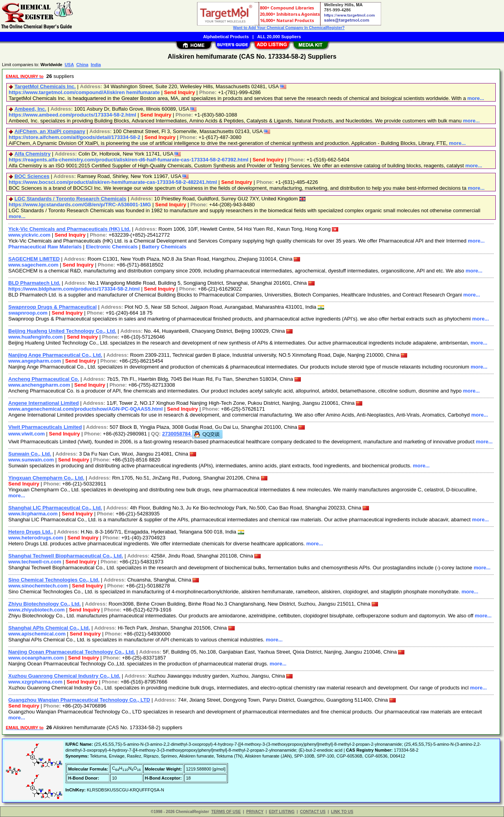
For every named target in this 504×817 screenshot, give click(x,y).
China (82, 65)
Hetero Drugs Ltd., (31, 532)
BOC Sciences (32, 176)
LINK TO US (342, 812)
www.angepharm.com (35, 361)
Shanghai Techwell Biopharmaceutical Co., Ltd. (66, 556)
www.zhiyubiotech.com (36, 610)
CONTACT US (313, 812)
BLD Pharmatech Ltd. (34, 283)
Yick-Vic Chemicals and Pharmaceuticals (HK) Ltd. (69, 229)
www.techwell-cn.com (35, 562)
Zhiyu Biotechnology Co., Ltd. (44, 604)
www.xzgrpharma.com (35, 682)
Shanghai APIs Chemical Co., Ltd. (49, 628)
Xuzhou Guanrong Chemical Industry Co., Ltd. (64, 676)
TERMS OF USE (226, 812)
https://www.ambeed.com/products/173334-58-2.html (72, 115)
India (96, 65)
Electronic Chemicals (112, 247)
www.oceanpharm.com (36, 658)
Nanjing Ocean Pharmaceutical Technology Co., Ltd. (72, 652)
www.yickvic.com (29, 235)
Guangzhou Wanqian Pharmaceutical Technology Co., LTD (79, 700)
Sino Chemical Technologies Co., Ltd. (54, 580)
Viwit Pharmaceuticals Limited (45, 427)
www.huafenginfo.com (35, 337)
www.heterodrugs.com (36, 538)
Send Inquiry (179, 92)
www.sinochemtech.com (38, 586)
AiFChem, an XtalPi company (50, 131)
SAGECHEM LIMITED (34, 259)
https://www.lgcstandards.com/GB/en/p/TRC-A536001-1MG (80, 205)
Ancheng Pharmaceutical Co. (44, 379)
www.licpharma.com (33, 514)
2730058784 (192, 434)
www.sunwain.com (31, 460)
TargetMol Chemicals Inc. (45, 86)
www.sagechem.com (33, 265)
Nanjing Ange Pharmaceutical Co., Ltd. (55, 355)
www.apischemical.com (37, 634)
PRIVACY (255, 812)
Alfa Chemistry (33, 154)
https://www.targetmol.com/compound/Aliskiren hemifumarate (84, 92)
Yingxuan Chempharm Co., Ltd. (46, 478)
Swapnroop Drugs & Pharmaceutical (53, 307)
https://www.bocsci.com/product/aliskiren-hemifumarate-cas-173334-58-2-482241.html (113, 182)
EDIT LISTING (282, 812)
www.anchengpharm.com (39, 385)
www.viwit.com (27, 434)
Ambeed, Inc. (31, 109)
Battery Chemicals (164, 247)
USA (69, 65)
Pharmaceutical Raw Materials (45, 247)
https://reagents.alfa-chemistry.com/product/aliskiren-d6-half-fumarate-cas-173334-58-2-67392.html (129, 160)
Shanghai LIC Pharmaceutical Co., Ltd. (55, 508)
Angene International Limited (44, 403)
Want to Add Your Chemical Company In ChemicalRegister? (289, 28)
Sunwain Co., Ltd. (30, 454)
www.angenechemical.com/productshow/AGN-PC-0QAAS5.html (85, 409)
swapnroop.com (28, 313)
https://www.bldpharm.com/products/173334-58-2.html (74, 289)
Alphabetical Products (226, 37)
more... (476, 98)
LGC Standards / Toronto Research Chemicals (70, 199)
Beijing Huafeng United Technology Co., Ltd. (62, 331)
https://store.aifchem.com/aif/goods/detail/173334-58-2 (75, 137)
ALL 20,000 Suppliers (279, 37)
